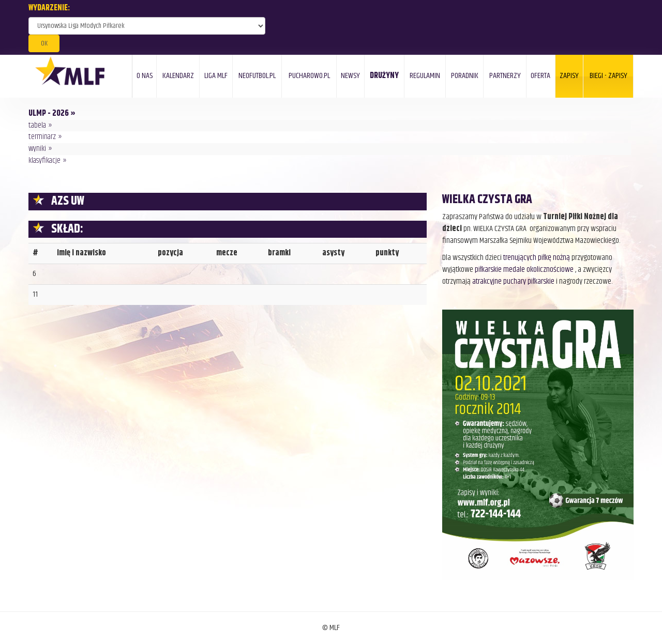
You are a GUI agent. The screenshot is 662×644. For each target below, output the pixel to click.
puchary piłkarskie (529, 281)
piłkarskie (488, 270)
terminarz (42, 137)
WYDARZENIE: (49, 9)
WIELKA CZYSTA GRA (487, 200)
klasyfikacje (44, 160)
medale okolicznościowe (538, 270)
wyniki (37, 149)
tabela (37, 125)
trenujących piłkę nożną (537, 258)
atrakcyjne (488, 281)
